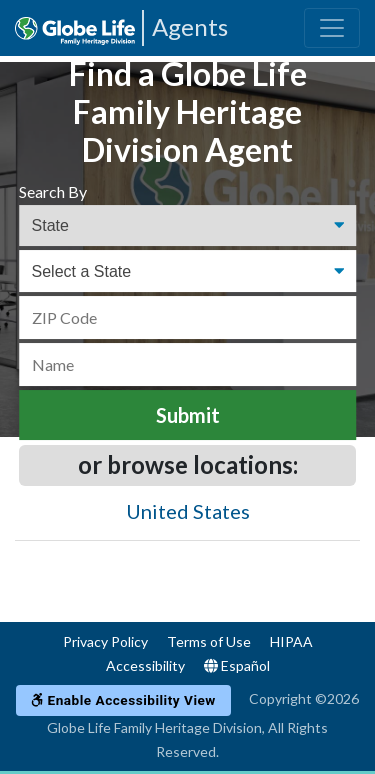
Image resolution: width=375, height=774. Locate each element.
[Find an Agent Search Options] (188, 226)
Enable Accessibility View (123, 700)
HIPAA (291, 641)
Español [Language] (237, 665)
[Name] (188, 364)
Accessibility (145, 665)
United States (188, 511)
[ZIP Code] (188, 317)
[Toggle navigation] (332, 28)
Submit (188, 415)
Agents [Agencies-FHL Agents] (190, 26)
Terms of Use (209, 641)
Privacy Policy (105, 641)
